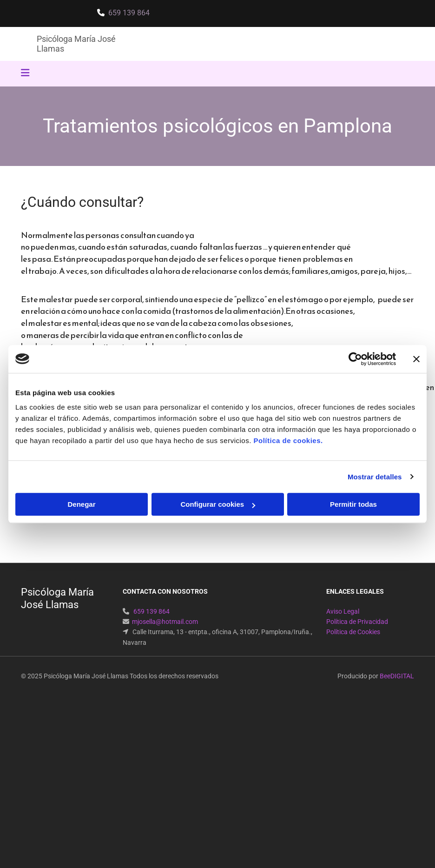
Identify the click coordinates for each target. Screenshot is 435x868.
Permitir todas (353, 504)
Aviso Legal (343, 611)
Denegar (81, 504)
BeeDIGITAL (397, 676)
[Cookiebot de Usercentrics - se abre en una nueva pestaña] (355, 359)
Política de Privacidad (357, 622)
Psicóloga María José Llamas (57, 598)
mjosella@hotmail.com (165, 622)
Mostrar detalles (375, 477)
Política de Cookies (353, 632)
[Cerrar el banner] (416, 359)
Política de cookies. (288, 441)
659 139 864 (129, 13)
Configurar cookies (218, 504)
